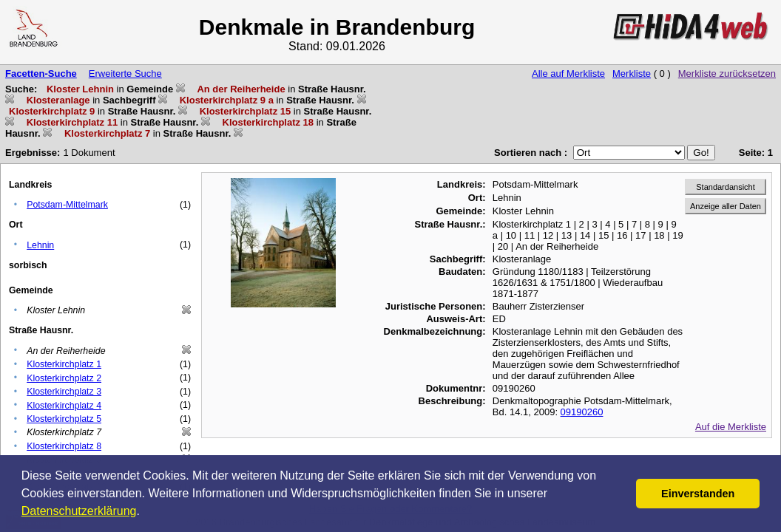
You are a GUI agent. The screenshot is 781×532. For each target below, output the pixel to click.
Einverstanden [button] (698, 494)
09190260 (582, 412)
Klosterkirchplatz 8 (64, 446)
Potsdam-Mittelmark (67, 205)
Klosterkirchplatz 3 (64, 392)
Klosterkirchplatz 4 (64, 406)
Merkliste (632, 74)
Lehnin (40, 245)
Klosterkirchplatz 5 (64, 419)
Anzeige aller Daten (726, 206)
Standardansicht (726, 187)
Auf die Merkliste (731, 427)
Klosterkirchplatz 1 (64, 364)
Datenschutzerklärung (79, 511)
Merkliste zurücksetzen (727, 74)
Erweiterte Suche (125, 74)
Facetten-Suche (41, 74)
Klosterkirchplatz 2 (64, 378)
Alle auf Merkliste (568, 74)
